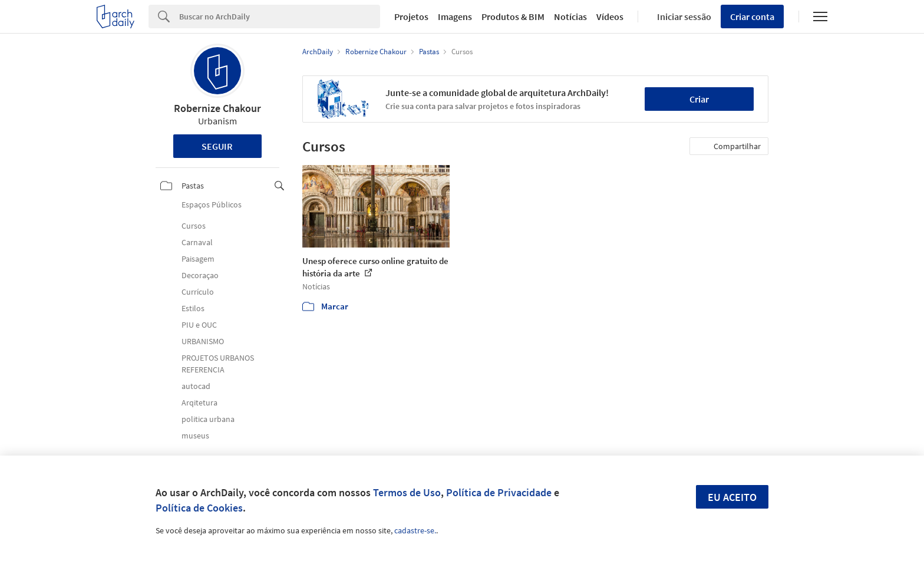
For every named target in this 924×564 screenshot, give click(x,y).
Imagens (455, 17)
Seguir (217, 146)
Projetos (411, 17)
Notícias (570, 17)
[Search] (280, 17)
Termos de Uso (407, 492)
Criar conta (752, 17)
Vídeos (610, 17)
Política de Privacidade (499, 492)
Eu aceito (732, 497)
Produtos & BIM (513, 17)
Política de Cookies (199, 508)
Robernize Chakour (217, 108)
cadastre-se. (415, 530)
